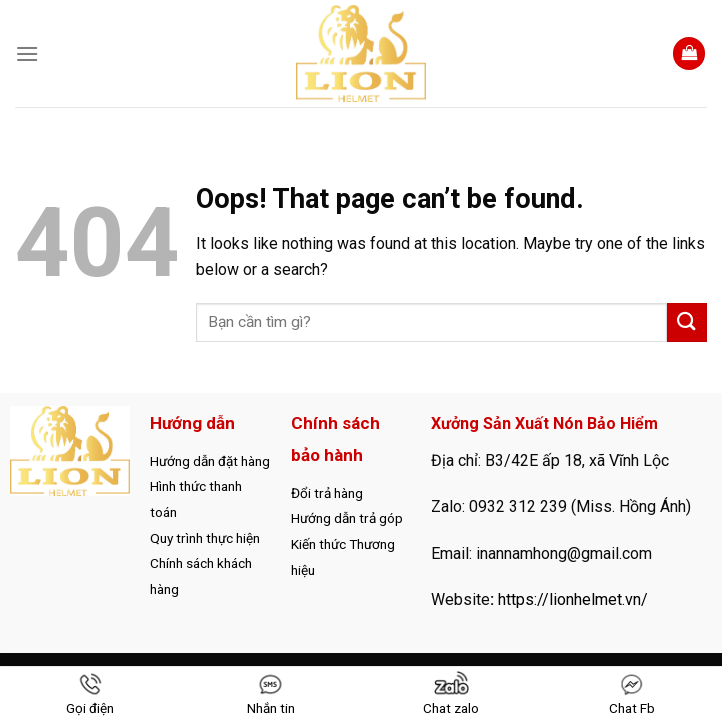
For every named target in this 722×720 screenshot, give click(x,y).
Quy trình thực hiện (205, 538)
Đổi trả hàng (327, 493)
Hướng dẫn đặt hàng (210, 461)
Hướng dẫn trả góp (347, 518)
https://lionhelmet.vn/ (573, 599)
